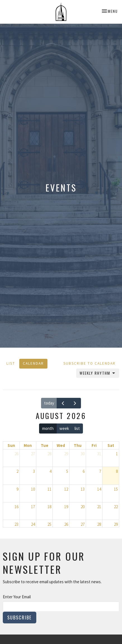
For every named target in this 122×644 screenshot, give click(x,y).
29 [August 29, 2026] (116, 524)
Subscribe (20, 617)
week (64, 428)
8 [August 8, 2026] (117, 471)
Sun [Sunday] (11, 445)
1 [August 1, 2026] (117, 454)
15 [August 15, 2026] (116, 489)
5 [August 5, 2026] (67, 471)
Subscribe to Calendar (89, 363)
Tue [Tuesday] (45, 445)
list (77, 428)
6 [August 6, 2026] (84, 471)
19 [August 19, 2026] (66, 507)
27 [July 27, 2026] (33, 454)
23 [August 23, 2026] (16, 524)
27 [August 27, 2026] (83, 524)
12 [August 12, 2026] (66, 489)
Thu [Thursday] (78, 445)
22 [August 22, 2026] (116, 507)
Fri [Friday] (94, 445)
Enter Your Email (17, 597)
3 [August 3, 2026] (34, 471)
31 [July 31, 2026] (99, 454)
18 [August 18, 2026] (49, 507)
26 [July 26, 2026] (16, 454)
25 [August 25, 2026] (49, 524)
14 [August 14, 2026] (99, 489)
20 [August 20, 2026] (83, 507)
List (11, 363)
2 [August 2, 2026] (17, 471)
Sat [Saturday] (111, 445)
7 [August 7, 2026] (100, 471)
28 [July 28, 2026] (49, 454)
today (49, 403)
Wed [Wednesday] (61, 445)
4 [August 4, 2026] (50, 471)
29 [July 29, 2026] (66, 454)
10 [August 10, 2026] (33, 489)
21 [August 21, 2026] (99, 507)
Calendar (33, 363)
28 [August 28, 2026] (99, 524)
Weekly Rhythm (98, 373)
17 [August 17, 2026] (33, 507)
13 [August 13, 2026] (83, 489)
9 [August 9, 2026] (17, 489)
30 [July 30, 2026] (83, 454)
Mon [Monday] (28, 445)
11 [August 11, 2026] (49, 489)
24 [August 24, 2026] (33, 524)
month (48, 428)
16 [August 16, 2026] (16, 507)
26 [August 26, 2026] (66, 524)
